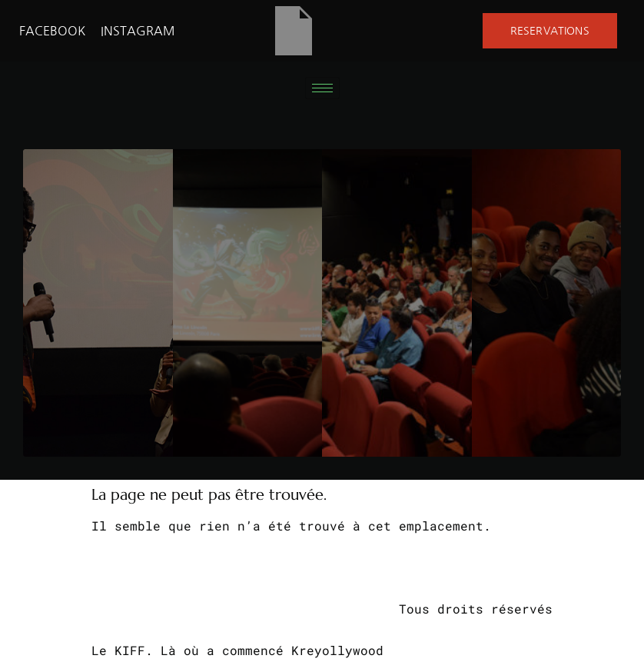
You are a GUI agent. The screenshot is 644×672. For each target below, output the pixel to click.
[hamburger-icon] (322, 88)
